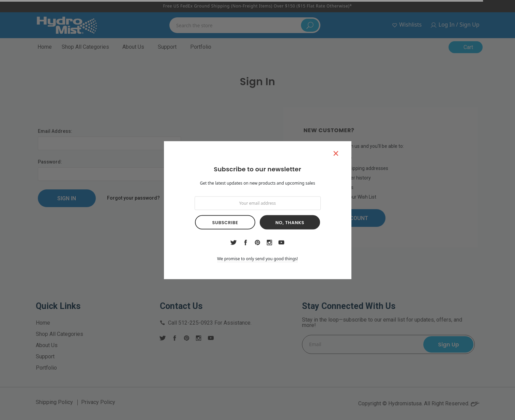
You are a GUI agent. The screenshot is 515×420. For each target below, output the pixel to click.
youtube (281, 242)
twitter (233, 243)
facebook (245, 242)
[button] (336, 153)
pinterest (257, 242)
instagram (270, 242)
